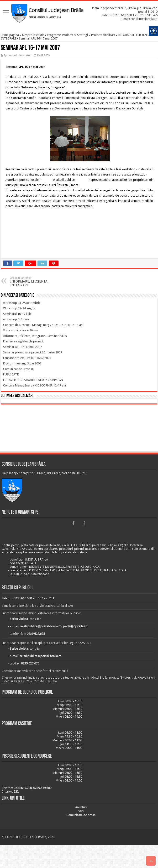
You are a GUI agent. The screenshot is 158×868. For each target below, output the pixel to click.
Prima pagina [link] (10, 35)
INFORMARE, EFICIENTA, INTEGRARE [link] (35, 282)
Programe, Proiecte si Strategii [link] (68, 35)
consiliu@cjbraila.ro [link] (25, 606)
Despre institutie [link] (33, 35)
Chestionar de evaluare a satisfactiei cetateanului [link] (35, 671)
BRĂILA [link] (79, 428)
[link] (6, 13)
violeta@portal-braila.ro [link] (56, 606)
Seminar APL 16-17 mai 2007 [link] (38, 38)
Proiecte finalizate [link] (103, 35)
